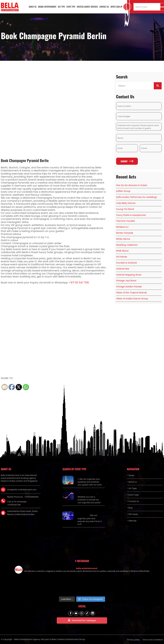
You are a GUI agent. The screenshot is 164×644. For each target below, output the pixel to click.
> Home (131, 475)
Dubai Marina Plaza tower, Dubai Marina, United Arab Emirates (22, 513)
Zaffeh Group (123, 191)
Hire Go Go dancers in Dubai (132, 185)
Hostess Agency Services (87, 7)
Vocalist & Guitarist (127, 263)
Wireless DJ (122, 227)
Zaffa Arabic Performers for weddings (137, 197)
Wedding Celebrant (127, 245)
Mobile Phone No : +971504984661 (23, 497)
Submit (127, 161)
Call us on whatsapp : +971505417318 (17, 503)
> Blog (130, 508)
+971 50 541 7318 (79, 283)
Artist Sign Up (116, 7)
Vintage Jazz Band (126, 281)
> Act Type (132, 488)
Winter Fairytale (125, 233)
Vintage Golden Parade (129, 287)
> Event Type (133, 495)
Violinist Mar (123, 269)
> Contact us (133, 501)
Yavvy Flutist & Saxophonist (131, 215)
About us (33, 7)
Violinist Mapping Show (129, 275)
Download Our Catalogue (82, 620)
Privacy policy (134, 640)
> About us (132, 482)
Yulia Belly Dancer (126, 203)
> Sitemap (132, 521)
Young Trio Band (125, 209)
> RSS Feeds (132, 514)
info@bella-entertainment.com (22, 490)
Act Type (62, 7)
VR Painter (122, 257)
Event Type (71, 7)
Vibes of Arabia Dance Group (132, 299)
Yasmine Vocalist (126, 221)
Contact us (104, 7)
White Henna (123, 239)
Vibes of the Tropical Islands (131, 293)
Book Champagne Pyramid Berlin (25, 160)
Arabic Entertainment (47, 7)
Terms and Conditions (153, 640)
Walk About (122, 251)
